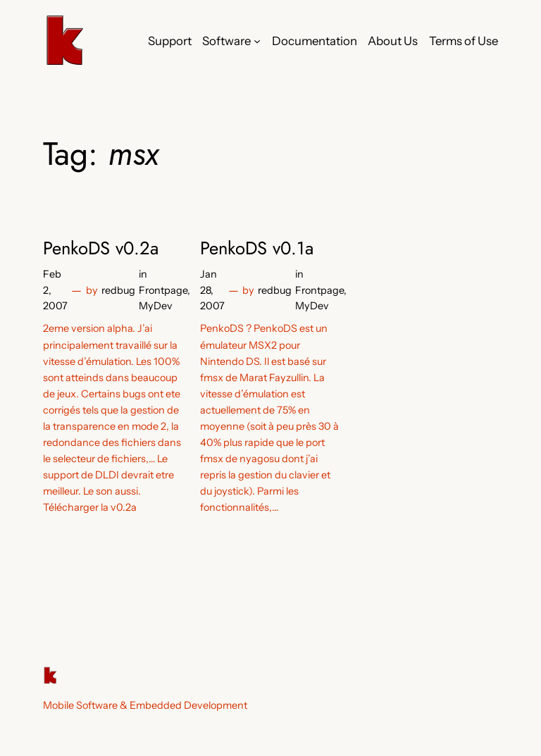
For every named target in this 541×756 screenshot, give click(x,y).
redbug (118, 290)
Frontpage (163, 290)
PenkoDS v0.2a (101, 249)
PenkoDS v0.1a (257, 249)
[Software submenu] (257, 41)
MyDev (156, 306)
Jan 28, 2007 (212, 290)
